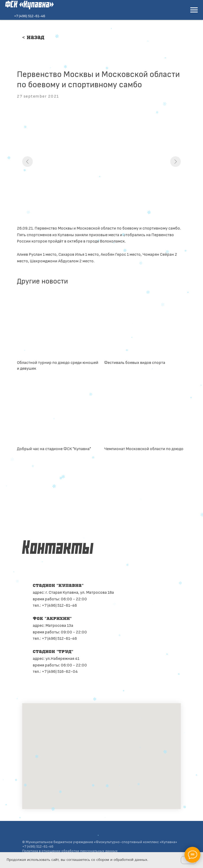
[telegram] (37, 688)
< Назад (33, 38)
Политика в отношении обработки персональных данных (70, 851)
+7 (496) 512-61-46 (30, 16)
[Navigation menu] (194, 10)
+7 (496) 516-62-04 (60, 671)
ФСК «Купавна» (29, 5)
